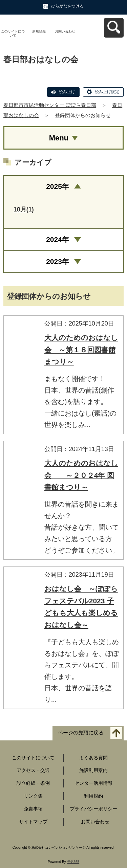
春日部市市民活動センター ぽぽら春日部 (50, 105)
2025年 (58, 186)
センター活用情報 (93, 783)
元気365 (73, 862)
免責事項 (33, 809)
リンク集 (33, 796)
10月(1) (24, 209)
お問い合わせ (65, 31)
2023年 (58, 261)
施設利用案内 (93, 770)
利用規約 (93, 796)
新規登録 (39, 31)
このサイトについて (13, 33)
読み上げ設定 (107, 92)
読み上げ (67, 92)
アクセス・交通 (33, 770)
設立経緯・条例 (33, 783)
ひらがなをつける (67, 6)
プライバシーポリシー (93, 809)
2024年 (58, 239)
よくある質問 (93, 758)
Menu (59, 138)
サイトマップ (33, 822)
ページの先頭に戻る (81, 732)
